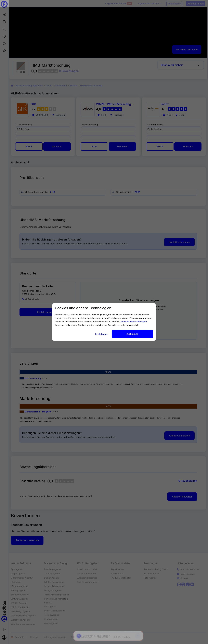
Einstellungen (102, 334)
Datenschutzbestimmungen (133, 322)
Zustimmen (132, 334)
